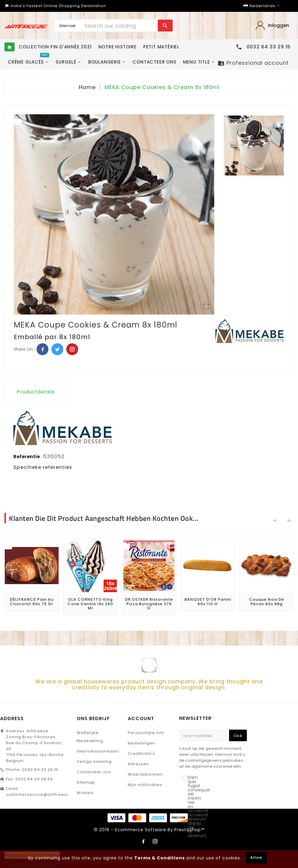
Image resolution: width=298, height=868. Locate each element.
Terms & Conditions (160, 858)
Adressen (138, 764)
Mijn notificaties (145, 785)
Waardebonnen (145, 774)
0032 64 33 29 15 (40, 770)
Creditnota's (141, 754)
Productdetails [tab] (36, 392)
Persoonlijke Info (146, 733)
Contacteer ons (94, 772)
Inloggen (279, 25)
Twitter (57, 349)
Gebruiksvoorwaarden (101, 751)
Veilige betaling (94, 762)
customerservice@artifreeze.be (41, 795)
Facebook (42, 349)
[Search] (119, 26)
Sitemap (86, 782)
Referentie (27, 457)
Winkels (85, 793)
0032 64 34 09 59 (34, 779)
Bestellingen (141, 743)
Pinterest (72, 349)
